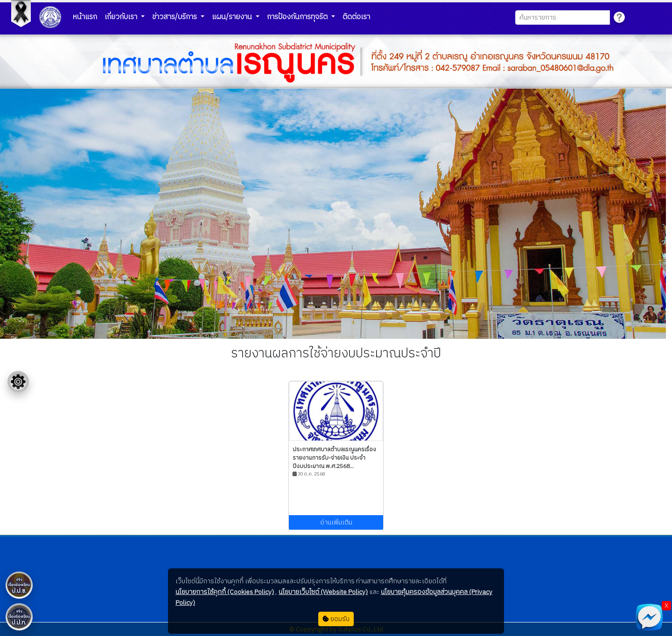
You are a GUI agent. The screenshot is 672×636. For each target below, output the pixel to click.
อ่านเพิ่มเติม (336, 522)
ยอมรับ (336, 619)
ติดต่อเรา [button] (356, 17)
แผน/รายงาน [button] (233, 17)
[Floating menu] (18, 382)
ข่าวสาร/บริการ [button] (175, 17)
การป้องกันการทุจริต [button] (298, 17)
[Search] (563, 17)
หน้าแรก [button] (85, 17)
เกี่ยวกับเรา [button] (122, 17)
